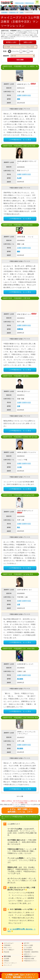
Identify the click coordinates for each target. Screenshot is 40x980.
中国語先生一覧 (14, 12)
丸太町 (19, 178)
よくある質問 (28, 948)
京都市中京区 (26, 95)
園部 (19, 251)
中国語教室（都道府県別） (32, 952)
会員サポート (28, 954)
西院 (19, 99)
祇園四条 (20, 329)
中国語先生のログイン (30, 961)
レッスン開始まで (9, 950)
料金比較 (7, 952)
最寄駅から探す (11, 42)
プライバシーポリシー (10, 963)
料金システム (8, 948)
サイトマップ (8, 965)
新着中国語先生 (28, 950)
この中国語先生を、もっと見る (20, 140)
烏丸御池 (20, 679)
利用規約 (7, 961)
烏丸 (19, 527)
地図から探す (28, 42)
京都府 (22, 12)
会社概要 (7, 959)
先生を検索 (20, 60)
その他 (19, 467)
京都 (19, 406)
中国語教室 (4, 12)
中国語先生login (29, 3)
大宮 (19, 604)
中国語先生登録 (19, 3)
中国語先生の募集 (29, 959)
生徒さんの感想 (28, 945)
